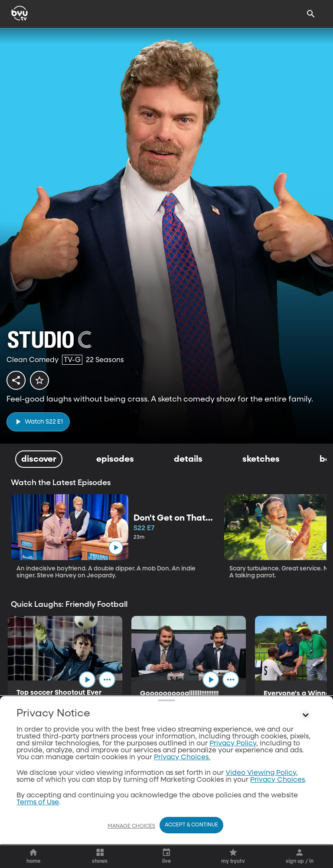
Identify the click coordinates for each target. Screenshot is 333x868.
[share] (16, 380)
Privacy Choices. (182, 763)
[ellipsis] (107, 680)
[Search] (311, 14)
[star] (39, 380)
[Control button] (306, 721)
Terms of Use (38, 808)
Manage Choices (131, 832)
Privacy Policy (233, 749)
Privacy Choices (277, 785)
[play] (38, 422)
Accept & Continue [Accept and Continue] (191, 830)
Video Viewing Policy (261, 778)
